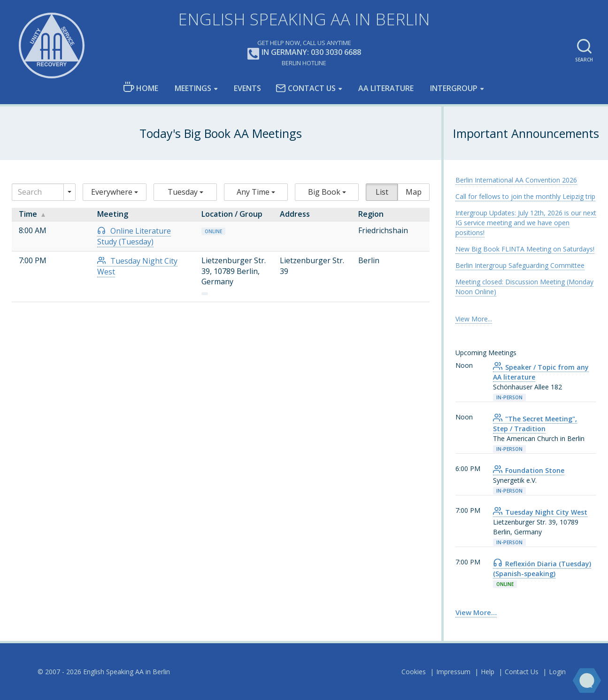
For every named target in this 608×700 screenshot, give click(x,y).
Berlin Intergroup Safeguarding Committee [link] (520, 265)
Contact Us (306, 88)
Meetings (193, 88)
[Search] (38, 192)
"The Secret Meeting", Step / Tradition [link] (535, 424)
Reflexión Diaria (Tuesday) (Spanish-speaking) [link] (542, 569)
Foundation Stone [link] (529, 470)
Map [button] (414, 192)
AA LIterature (386, 88)
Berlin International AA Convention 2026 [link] (516, 180)
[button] (115, 192)
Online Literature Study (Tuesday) (134, 236)
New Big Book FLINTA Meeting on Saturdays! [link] (525, 249)
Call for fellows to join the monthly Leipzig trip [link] (525, 196)
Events (247, 88)
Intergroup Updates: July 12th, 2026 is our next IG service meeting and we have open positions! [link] (526, 223)
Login (557, 672)
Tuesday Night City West (137, 266)
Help (488, 672)
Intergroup (454, 88)
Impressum (453, 672)
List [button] (382, 192)
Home (141, 87)
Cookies (414, 672)
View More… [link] (476, 612)
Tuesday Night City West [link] (540, 512)
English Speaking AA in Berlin (304, 19)
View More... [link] (474, 319)
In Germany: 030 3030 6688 (304, 53)
